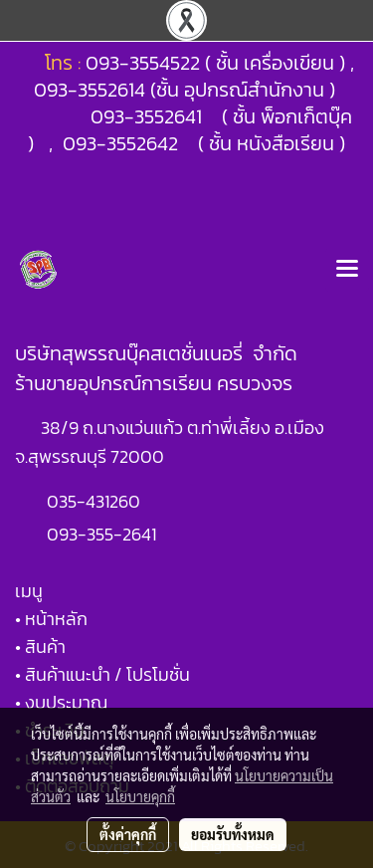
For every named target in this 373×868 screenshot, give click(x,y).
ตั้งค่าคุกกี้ (128, 834)
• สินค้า (40, 647)
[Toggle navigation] (347, 270)
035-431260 (95, 501)
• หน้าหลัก (51, 619)
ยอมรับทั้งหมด (233, 834)
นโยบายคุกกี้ (140, 796)
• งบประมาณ (61, 702)
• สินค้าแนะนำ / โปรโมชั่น (102, 674)
